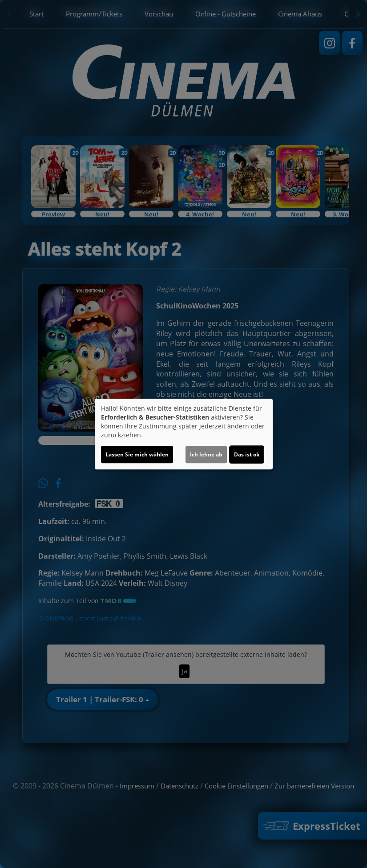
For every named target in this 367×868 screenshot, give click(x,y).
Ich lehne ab (206, 454)
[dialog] (184, 434)
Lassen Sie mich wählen (137, 454)
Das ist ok (247, 454)
